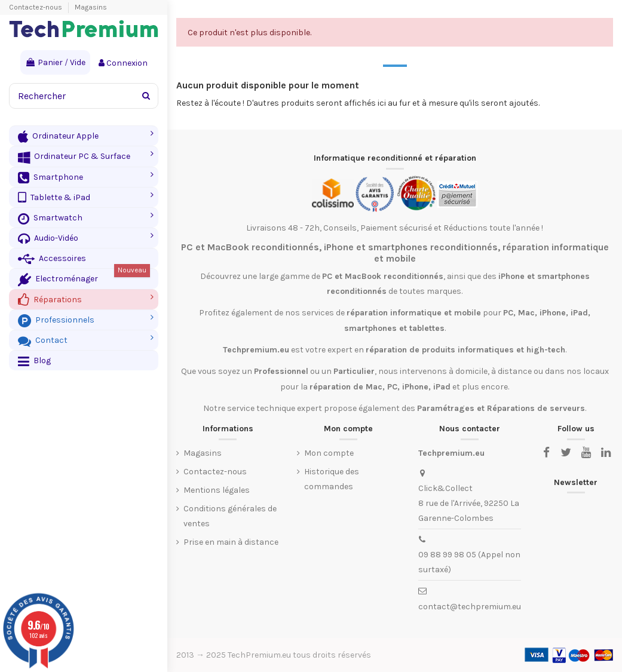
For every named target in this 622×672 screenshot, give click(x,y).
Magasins (91, 7)
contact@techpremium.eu (470, 607)
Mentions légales (217, 490)
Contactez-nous (36, 7)
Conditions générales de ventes (230, 516)
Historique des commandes (332, 479)
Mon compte (329, 453)
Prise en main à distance (231, 542)
